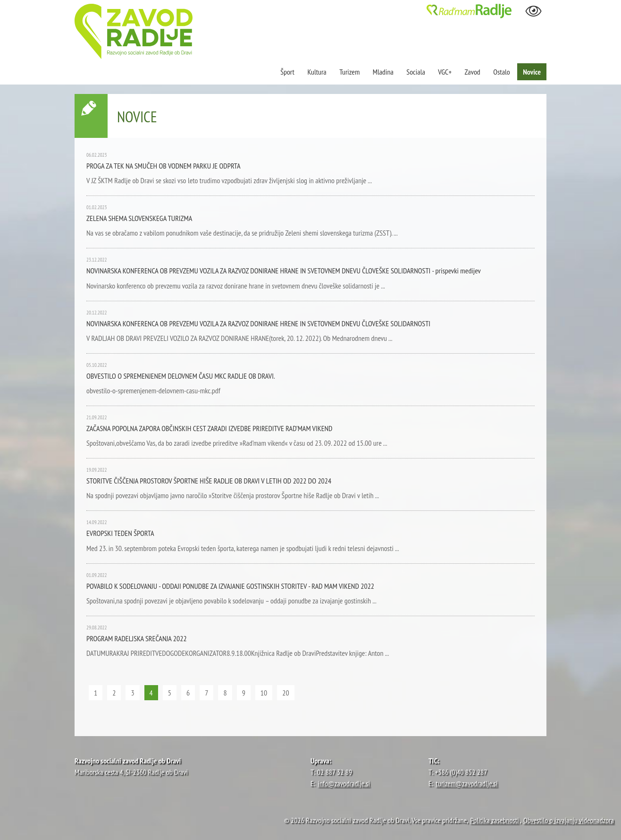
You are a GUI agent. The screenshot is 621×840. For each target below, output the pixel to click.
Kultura (317, 72)
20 (285, 693)
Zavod (473, 72)
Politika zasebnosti (495, 820)
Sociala (415, 72)
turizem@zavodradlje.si (467, 783)
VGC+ (445, 72)
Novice (532, 72)
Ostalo (502, 72)
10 (264, 693)
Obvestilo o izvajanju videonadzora (569, 820)
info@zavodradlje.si (344, 783)
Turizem (349, 72)
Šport (288, 72)
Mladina (383, 72)
